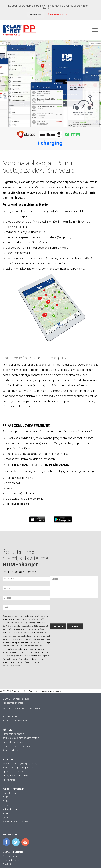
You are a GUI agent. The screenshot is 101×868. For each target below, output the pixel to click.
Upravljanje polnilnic (13, 772)
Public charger (10, 809)
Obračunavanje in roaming (16, 776)
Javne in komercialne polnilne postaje (21, 738)
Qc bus (6, 818)
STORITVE (8, 759)
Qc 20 (5, 797)
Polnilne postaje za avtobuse (17, 746)
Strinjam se (36, 15)
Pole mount (8, 813)
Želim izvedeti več (57, 15)
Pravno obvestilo (11, 860)
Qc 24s (6, 801)
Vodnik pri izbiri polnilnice (15, 822)
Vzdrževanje (9, 780)
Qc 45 (5, 805)
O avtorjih (7, 864)
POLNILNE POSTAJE (13, 789)
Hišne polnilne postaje (13, 734)
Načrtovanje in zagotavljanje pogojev (21, 764)
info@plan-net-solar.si (16, 721)
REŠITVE (7, 730)
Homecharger (9, 793)
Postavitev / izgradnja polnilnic (18, 768)
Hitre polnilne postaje (13, 742)
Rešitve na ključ (10, 750)
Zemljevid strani (11, 856)
